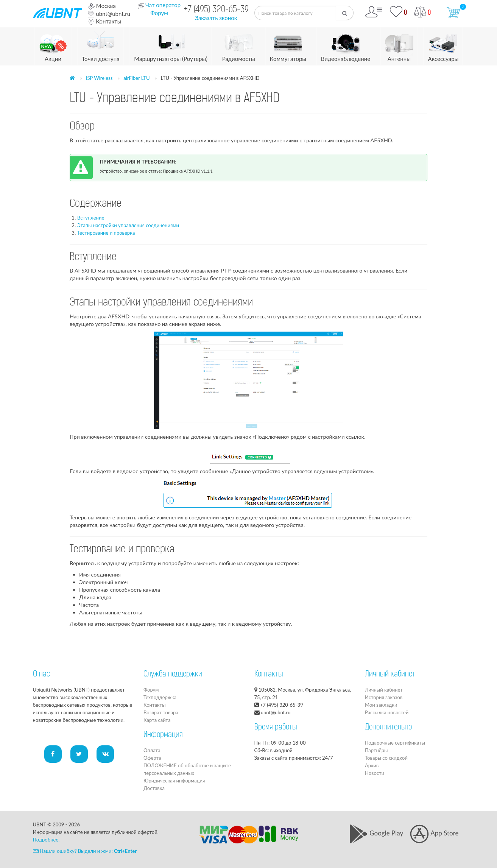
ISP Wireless (99, 78)
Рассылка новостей (387, 712)
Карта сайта (157, 720)
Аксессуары (443, 45)
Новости (375, 773)
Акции (53, 45)
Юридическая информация (174, 781)
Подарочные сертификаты (395, 743)
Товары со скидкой (386, 758)
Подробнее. (46, 840)
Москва (102, 6)
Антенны (399, 45)
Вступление (91, 218)
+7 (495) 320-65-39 (216, 10)
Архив (372, 765)
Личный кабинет (384, 690)
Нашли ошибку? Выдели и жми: (85, 851)
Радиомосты (239, 45)
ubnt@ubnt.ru (109, 14)
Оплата (152, 750)
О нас (41, 675)
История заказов (384, 697)
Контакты (104, 21)
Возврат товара (161, 712)
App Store (434, 833)
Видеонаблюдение (346, 45)
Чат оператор (163, 5)
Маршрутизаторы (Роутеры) (171, 45)
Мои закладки (381, 705)
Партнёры (376, 750)
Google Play (376, 833)
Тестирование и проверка (106, 233)
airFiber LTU (136, 78)
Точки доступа (101, 45)
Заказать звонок (216, 18)
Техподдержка (160, 697)
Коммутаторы (288, 45)
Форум (159, 13)
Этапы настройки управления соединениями (128, 225)
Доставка (154, 788)
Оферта (152, 758)
